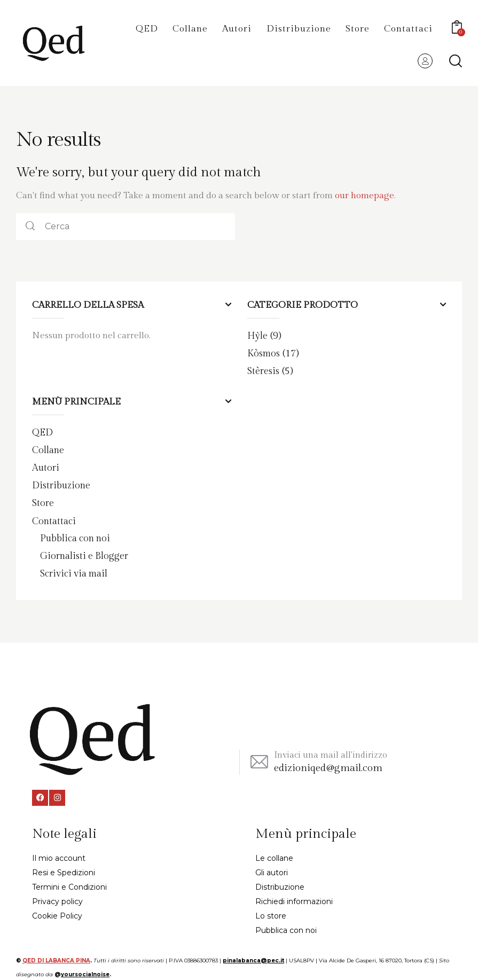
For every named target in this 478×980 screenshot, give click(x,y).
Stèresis (264, 370)
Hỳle (258, 336)
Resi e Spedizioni (64, 870)
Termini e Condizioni (69, 884)
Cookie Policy (57, 913)
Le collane (274, 855)
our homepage (365, 196)
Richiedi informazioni (294, 899)
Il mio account (59, 855)
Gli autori (272, 870)
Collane (49, 449)
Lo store (271, 913)
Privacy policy (57, 899)
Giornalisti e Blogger (87, 554)
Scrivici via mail (77, 571)
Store (44, 502)
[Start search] (456, 61)
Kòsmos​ (265, 353)
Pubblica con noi (78, 536)
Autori (46, 466)
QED (43, 432)
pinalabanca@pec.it (253, 958)
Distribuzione (63, 484)
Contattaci (56, 519)
